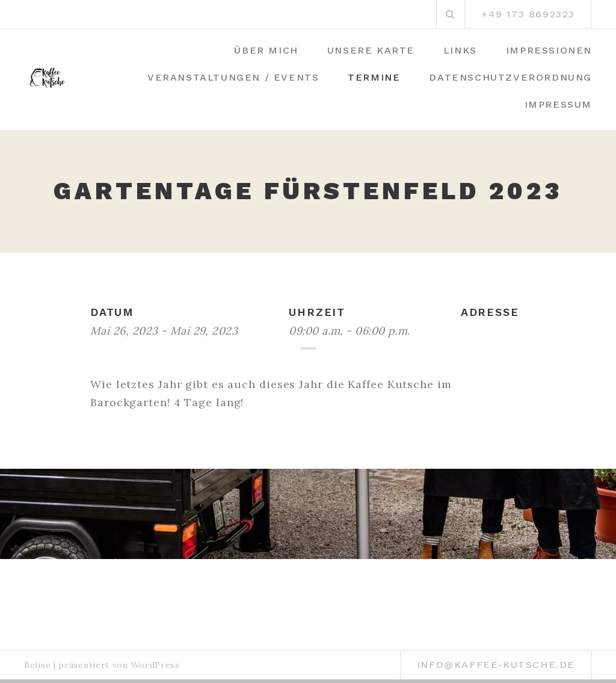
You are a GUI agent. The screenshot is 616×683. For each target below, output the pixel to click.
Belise (37, 665)
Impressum (558, 104)
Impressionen (549, 50)
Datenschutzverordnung (510, 77)
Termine (374, 77)
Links (460, 50)
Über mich (266, 50)
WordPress (156, 665)
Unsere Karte (371, 50)
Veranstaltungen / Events (233, 77)
